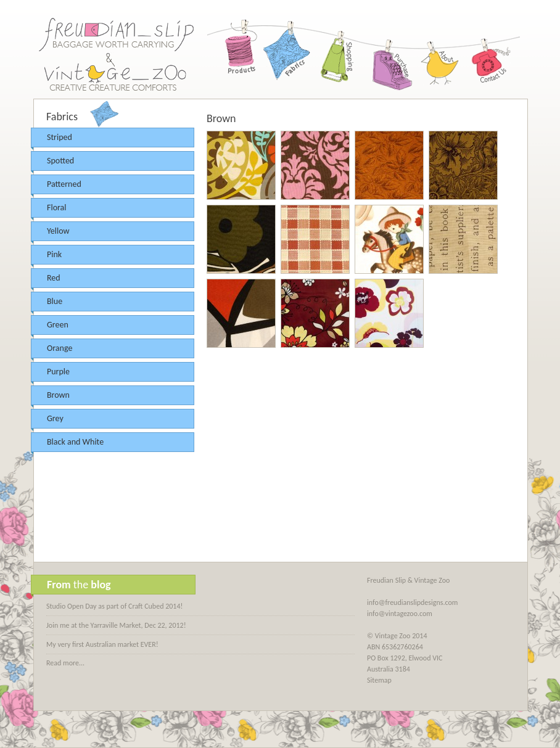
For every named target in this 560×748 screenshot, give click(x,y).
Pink (54, 254)
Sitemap (379, 680)
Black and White (75, 442)
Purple (58, 372)
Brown (58, 395)
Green (58, 325)
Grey (55, 418)
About (438, 55)
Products (238, 55)
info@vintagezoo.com (400, 614)
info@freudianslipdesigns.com (412, 602)
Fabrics (288, 55)
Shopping (338, 55)
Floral (57, 208)
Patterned (64, 184)
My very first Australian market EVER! (102, 644)
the (79, 585)
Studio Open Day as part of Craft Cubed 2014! (114, 606)
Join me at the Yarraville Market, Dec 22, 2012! (116, 625)
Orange (60, 348)
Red (54, 278)
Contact (488, 55)
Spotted (60, 161)
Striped (60, 137)
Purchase (388, 55)
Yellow (58, 231)
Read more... (65, 663)
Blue (55, 301)
